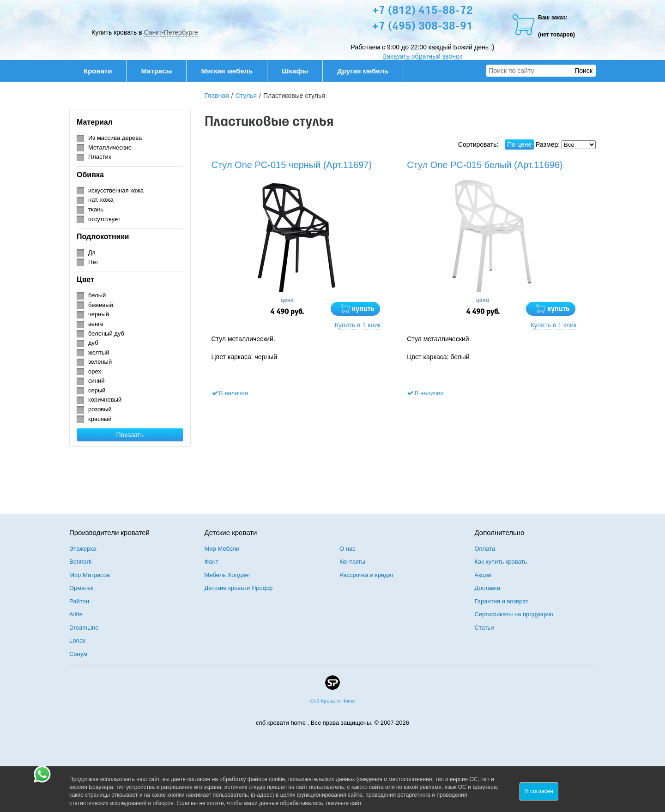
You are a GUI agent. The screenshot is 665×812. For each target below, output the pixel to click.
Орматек (81, 588)
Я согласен (539, 791)
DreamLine (84, 628)
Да (92, 252)
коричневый (105, 400)
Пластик (100, 157)
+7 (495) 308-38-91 (423, 27)
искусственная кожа (116, 190)
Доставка (488, 588)
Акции (483, 575)
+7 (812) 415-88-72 (423, 11)
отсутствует (104, 219)
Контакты (352, 562)
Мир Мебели (222, 549)
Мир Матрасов (90, 575)
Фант (212, 562)
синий (96, 381)
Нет (93, 262)
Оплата (485, 549)
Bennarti (80, 562)
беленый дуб (106, 334)
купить (363, 309)
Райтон (79, 601)
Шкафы (295, 71)
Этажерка (83, 549)
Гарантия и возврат (502, 601)
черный (99, 314)
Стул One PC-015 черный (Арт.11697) (292, 165)
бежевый (101, 305)
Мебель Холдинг (228, 575)
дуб (93, 343)
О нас (348, 549)
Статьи (484, 628)
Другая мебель (368, 71)
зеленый (100, 362)
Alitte (76, 614)
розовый (100, 409)
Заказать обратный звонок (423, 56)
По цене (519, 144)
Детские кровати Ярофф (239, 588)
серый (97, 390)
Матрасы (156, 71)
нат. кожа (101, 200)
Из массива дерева (115, 138)
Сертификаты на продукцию (514, 614)
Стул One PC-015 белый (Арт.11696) (485, 165)
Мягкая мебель (232, 71)
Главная (217, 96)
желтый (99, 352)
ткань (96, 209)
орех (95, 371)
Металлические (110, 147)
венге (96, 324)
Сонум (78, 654)
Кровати (103, 71)
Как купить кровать (501, 562)
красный (100, 419)
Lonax (77, 641)
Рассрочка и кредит (367, 575)
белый (97, 295)
